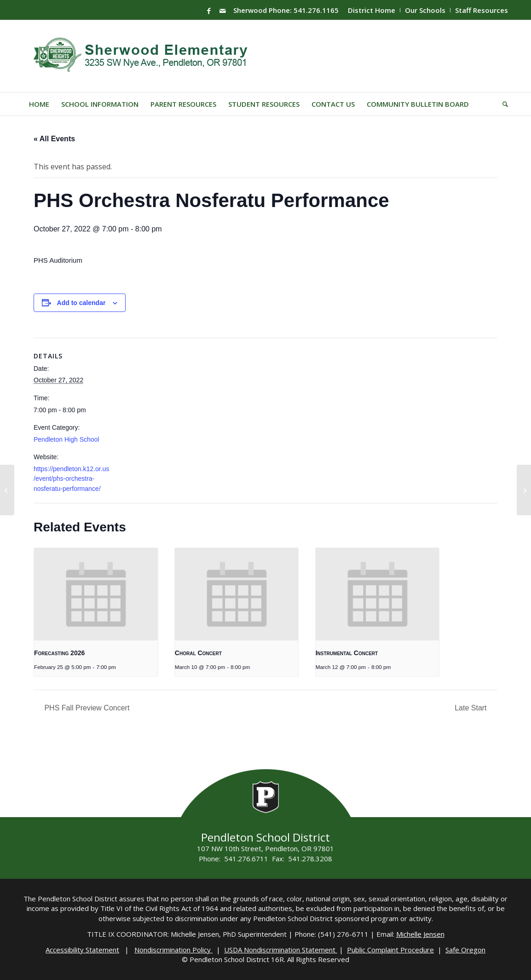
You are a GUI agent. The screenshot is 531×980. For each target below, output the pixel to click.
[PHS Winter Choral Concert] (524, 490)
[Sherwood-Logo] (144, 56)
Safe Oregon (465, 950)
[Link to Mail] (223, 11)
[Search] (502, 104)
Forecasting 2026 (59, 653)
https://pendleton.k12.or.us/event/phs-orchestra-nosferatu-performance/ (71, 479)
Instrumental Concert (347, 653)
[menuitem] (372, 10)
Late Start (472, 708)
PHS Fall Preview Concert (86, 708)
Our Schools (425, 10)
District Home (372, 10)
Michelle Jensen (420, 934)
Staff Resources (482, 10)
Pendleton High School (66, 439)
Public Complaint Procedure (390, 950)
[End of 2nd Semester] (7, 490)
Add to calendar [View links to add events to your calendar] (81, 303)
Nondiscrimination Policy (173, 950)
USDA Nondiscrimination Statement (281, 950)
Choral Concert (198, 653)
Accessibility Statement (82, 950)
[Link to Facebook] (209, 11)
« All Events (54, 139)
